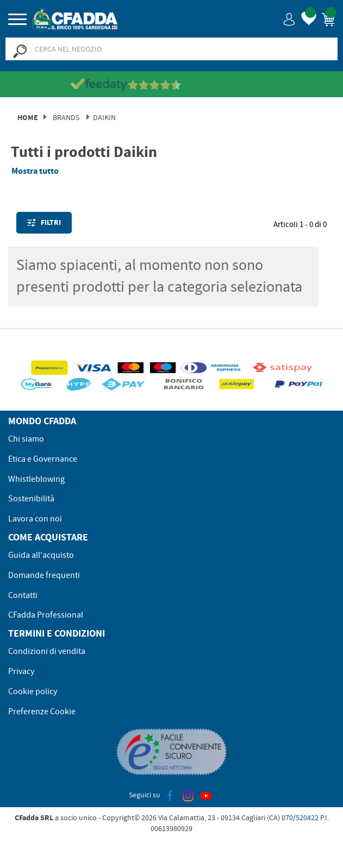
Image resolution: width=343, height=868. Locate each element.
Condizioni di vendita (47, 651)
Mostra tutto (35, 171)
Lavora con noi (35, 519)
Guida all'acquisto (41, 555)
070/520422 (300, 817)
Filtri (44, 223)
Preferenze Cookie (42, 712)
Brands (66, 117)
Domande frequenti (44, 575)
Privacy (21, 671)
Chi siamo (26, 439)
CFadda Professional (46, 615)
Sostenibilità (31, 499)
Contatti (23, 595)
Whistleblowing (36, 479)
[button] (289, 19)
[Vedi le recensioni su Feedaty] (171, 84)
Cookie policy (33, 691)
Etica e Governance (43, 459)
